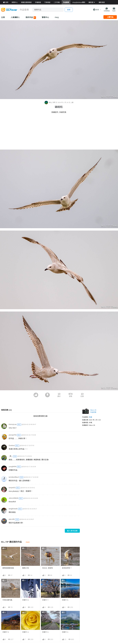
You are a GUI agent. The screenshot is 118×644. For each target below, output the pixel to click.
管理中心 (45, 17)
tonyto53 (12, 488)
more (28, 542)
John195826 (13, 498)
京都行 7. (45, 600)
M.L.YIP (50, 102)
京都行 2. (65, 615)
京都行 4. (26, 632)
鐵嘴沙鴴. (26, 568)
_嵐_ (11, 456)
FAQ (57, 17)
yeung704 (12, 435)
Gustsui (12, 445)
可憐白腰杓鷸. (8, 600)
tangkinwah (13, 509)
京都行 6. (65, 600)
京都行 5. (6, 632)
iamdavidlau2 (14, 477)
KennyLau (13, 424)
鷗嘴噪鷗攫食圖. (8, 568)
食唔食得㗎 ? (67, 568)
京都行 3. (45, 615)
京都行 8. (26, 600)
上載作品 (110, 17)
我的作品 (31, 18)
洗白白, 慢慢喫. (48, 568)
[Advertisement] (59, 132)
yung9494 (12, 466)
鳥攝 (90, 417)
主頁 (3, 17)
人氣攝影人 (15, 17)
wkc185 (12, 519)
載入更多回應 (72, 531)
